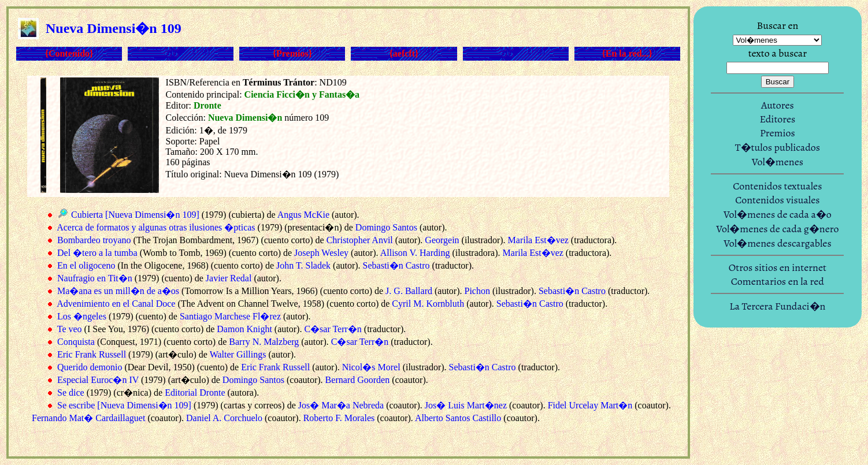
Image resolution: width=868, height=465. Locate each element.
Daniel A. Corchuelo (224, 418)
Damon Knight (244, 329)
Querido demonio (90, 367)
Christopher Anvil (360, 240)
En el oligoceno (86, 265)
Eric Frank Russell (92, 354)
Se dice (71, 393)
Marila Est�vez (538, 240)
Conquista (76, 342)
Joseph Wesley (321, 253)
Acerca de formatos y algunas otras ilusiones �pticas (156, 227)
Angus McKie (303, 215)
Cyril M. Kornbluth (428, 304)
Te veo (70, 329)
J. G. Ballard (409, 291)
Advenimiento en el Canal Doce (116, 304)
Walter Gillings (238, 354)
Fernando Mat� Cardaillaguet (88, 418)
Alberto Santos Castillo (458, 418)
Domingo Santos (386, 227)
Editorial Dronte (195, 393)
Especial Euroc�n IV (98, 380)
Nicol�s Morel (371, 367)
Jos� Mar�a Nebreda (341, 405)
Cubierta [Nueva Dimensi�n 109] (135, 215)
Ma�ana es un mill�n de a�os (118, 291)
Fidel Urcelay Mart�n (590, 405)
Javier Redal (229, 278)
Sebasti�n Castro (396, 265)
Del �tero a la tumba (97, 253)
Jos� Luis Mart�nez (466, 405)
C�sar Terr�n (333, 329)
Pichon (477, 291)
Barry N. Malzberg (264, 342)
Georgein (442, 240)
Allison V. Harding (415, 253)
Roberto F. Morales (339, 418)
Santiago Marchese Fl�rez (230, 316)
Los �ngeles (82, 316)
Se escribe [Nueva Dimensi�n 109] (124, 405)
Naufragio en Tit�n (95, 278)
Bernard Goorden (358, 380)
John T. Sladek (303, 265)
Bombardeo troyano (94, 240)
